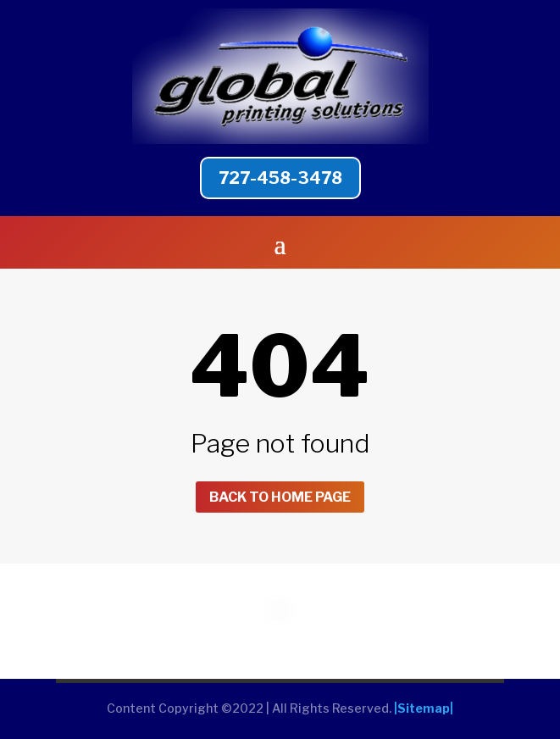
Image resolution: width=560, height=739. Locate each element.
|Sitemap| (424, 708)
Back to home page (280, 497)
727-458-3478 (280, 178)
